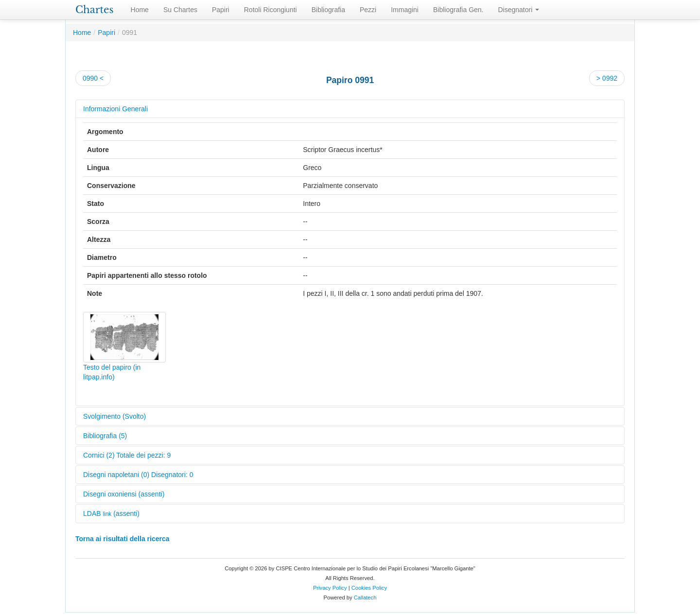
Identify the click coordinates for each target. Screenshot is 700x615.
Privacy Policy (330, 588)
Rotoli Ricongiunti (271, 10)
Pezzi (368, 10)
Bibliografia (328, 10)
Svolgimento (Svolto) (114, 416)
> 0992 (607, 78)
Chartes (95, 10)
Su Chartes (180, 10)
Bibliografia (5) (105, 436)
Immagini (405, 10)
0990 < (93, 78)
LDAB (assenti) (111, 513)
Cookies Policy (369, 588)
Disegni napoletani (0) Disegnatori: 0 (138, 475)
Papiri (221, 10)
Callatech (365, 598)
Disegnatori (519, 10)
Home (140, 10)
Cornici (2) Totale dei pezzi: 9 (127, 455)
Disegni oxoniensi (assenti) (124, 494)
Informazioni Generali (115, 109)
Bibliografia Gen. (458, 10)
